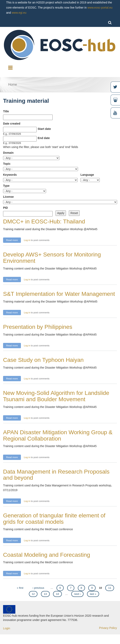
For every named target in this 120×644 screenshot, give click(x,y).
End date (44, 138)
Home (13, 85)
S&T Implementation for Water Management (59, 294)
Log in (27, 240)
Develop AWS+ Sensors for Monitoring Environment (52, 258)
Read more (14, 240)
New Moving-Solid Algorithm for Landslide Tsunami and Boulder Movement (56, 396)
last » (93, 594)
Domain (8, 153)
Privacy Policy (108, 628)
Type (6, 186)
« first (20, 588)
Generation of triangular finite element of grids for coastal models (54, 519)
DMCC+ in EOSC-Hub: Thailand (44, 221)
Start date (44, 129)
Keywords (10, 175)
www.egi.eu (19, 13)
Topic (7, 164)
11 (110, 588)
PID (5, 208)
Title (6, 111)
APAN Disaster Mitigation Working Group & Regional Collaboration (58, 435)
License (8, 197)
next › (78, 594)
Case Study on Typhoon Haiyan (43, 360)
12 (33, 594)
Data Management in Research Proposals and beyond (56, 475)
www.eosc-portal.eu (100, 8)
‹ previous (38, 588)
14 (57, 594)
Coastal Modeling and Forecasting (47, 555)
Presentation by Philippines (38, 327)
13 (45, 594)
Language (87, 175)
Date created (12, 124)
